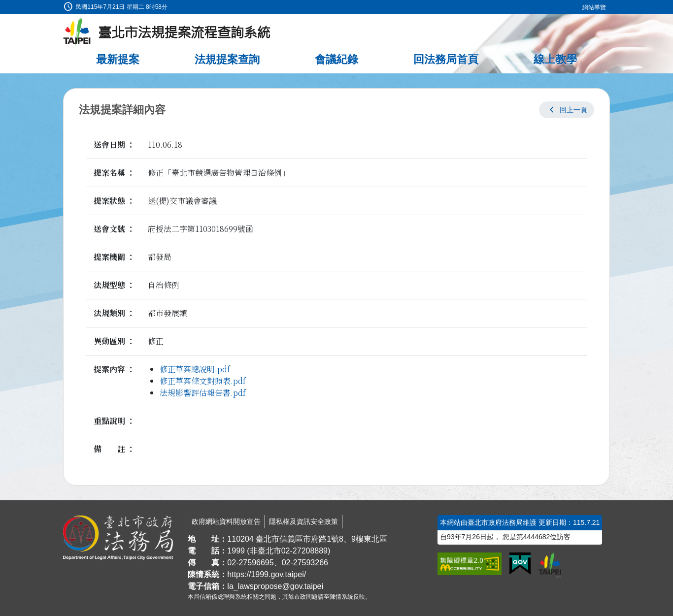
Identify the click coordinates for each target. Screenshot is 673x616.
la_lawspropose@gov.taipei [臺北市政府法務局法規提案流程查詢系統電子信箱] (275, 586)
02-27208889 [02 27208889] (304, 551)
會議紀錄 (336, 59)
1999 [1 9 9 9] (236, 551)
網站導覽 (594, 7)
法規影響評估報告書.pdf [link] (203, 393)
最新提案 (118, 59)
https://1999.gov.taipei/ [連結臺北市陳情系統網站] (267, 574)
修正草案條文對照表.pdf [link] (203, 381)
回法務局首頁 (446, 59)
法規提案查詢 (227, 59)
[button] (567, 110)
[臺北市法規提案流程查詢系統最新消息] (167, 32)
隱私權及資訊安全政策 (303, 521)
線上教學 (555, 59)
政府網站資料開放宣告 (226, 521)
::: (3, 6)
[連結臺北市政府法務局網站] (118, 538)
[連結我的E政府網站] (520, 564)
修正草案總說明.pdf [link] (195, 369)
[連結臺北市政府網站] (550, 565)
